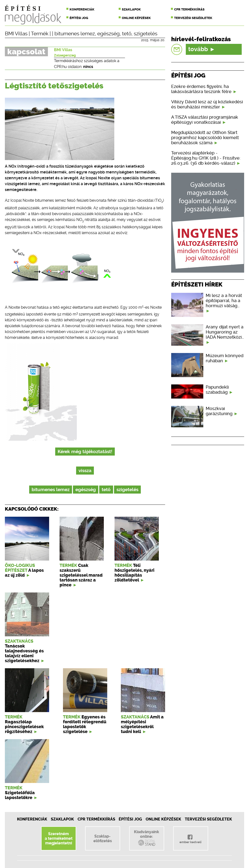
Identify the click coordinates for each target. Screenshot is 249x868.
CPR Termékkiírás (96, 819)
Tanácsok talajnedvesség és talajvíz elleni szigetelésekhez (24, 653)
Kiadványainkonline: (147, 838)
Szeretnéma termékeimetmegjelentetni (59, 838)
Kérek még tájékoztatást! (85, 452)
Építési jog (79, 18)
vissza (85, 471)
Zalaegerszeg (65, 55)
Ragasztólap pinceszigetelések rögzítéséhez (24, 727)
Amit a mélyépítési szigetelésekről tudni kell (142, 724)
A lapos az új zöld (24, 573)
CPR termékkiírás (189, 9)
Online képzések (136, 18)
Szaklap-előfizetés (103, 839)
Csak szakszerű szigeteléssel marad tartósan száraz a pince (81, 575)
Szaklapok (131, 9)
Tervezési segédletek (193, 18)
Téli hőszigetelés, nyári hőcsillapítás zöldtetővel (134, 573)
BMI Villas (16, 34)
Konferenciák (82, 9)
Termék (40, 34)
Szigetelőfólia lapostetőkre (20, 795)
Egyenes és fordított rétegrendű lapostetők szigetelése (85, 724)
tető (127, 34)
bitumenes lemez (75, 34)
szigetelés (146, 34)
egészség (108, 34)
